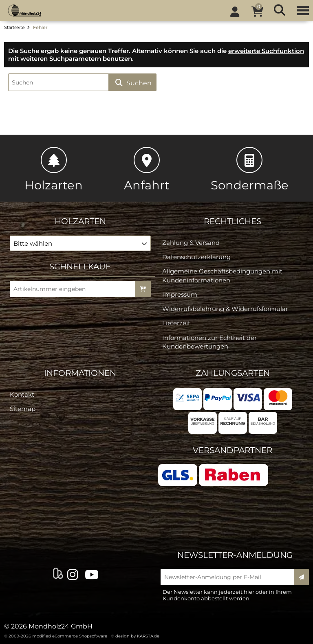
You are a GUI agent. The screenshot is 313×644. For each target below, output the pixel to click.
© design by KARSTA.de (135, 636)
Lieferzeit (176, 323)
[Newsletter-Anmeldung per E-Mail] (230, 577)
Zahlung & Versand (191, 243)
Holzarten (54, 170)
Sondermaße (250, 170)
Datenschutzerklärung (196, 257)
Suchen (132, 83)
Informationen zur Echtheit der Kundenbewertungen (209, 342)
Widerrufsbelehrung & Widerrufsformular (225, 309)
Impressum (180, 294)
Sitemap (23, 409)
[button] (80, 243)
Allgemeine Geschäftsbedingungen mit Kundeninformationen (222, 275)
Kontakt (22, 394)
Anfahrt (147, 170)
